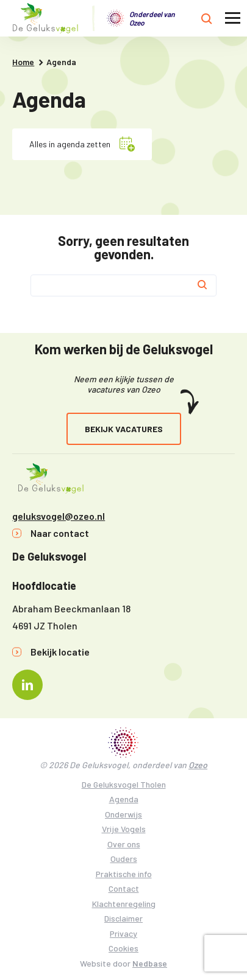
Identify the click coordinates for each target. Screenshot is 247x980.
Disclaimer (123, 918)
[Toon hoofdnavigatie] (233, 19)
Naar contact (60, 533)
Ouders (124, 859)
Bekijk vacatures (124, 429)
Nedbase (150, 963)
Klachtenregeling (124, 904)
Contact (124, 888)
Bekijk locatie (60, 652)
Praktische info (124, 874)
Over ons (124, 844)
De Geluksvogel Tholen (124, 784)
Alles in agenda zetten (70, 144)
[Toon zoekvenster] (207, 18)
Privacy (123, 933)
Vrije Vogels (124, 829)
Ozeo (198, 765)
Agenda (124, 799)
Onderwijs (123, 814)
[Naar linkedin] (27, 685)
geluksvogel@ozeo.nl (59, 516)
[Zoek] (202, 285)
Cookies (123, 948)
